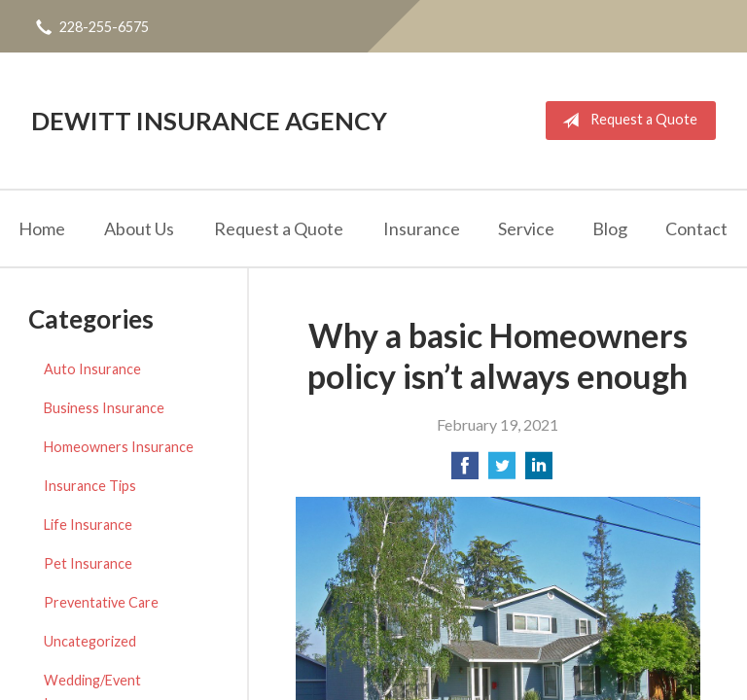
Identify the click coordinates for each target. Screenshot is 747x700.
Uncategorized (90, 641)
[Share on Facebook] (465, 471)
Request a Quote (626, 121)
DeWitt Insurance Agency (209, 121)
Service (526, 228)
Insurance (422, 228)
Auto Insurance (92, 369)
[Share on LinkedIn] (539, 471)
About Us (139, 228)
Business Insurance (104, 408)
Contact (696, 228)
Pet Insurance (88, 563)
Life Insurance (88, 525)
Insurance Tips (90, 486)
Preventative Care (101, 602)
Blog (610, 228)
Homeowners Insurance (119, 447)
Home (42, 228)
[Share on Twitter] (502, 471)
